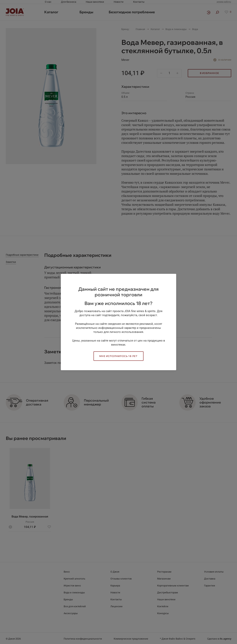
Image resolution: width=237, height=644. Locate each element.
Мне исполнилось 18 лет (118, 356)
